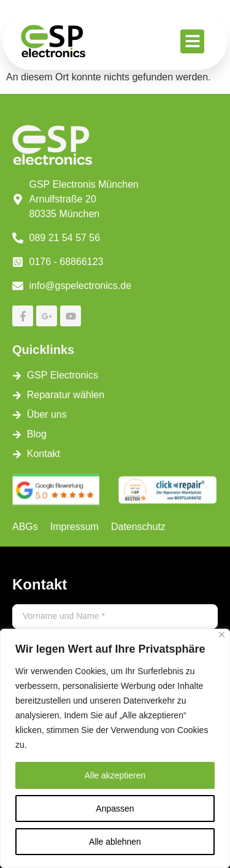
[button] (192, 41)
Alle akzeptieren (115, 775)
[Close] (222, 635)
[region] (115, 748)
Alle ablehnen (115, 842)
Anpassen (115, 808)
